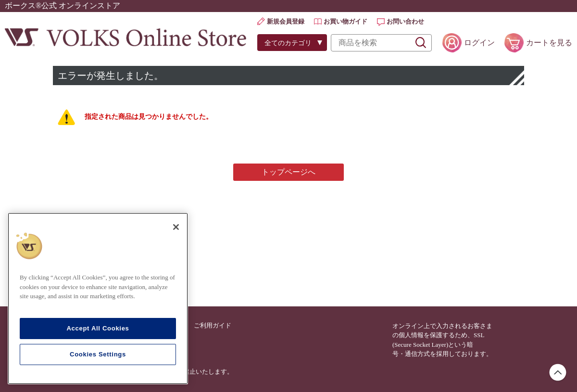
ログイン (479, 43)
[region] (98, 298)
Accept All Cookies (98, 328)
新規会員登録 (286, 21)
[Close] (176, 227)
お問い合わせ (405, 21)
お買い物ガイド (345, 21)
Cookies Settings (98, 354)
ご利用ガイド (213, 325)
